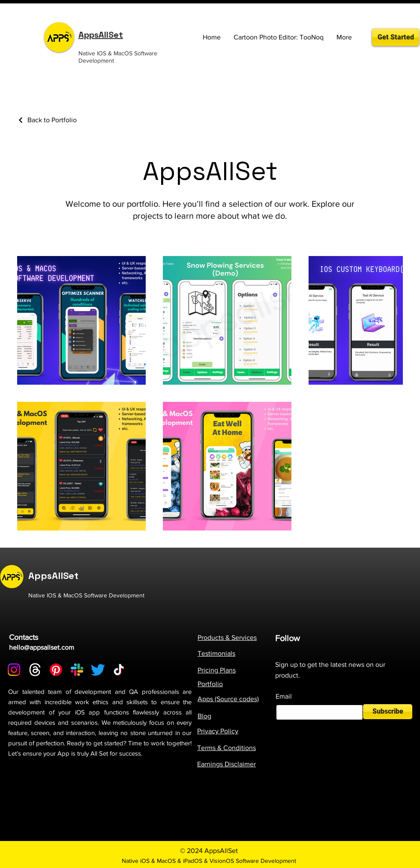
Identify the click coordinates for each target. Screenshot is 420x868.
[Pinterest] (56, 670)
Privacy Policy (218, 731)
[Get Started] (396, 37)
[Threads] (35, 670)
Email (284, 696)
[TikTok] (119, 670)
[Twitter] (98, 670)
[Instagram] (14, 670)
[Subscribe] (388, 712)
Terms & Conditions (226, 748)
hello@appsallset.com (42, 647)
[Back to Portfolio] (47, 120)
